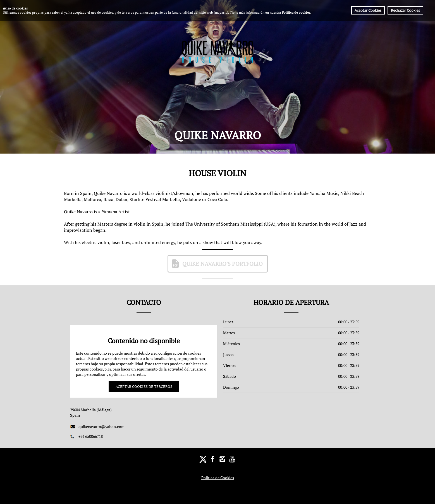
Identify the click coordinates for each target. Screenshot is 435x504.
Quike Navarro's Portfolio (217, 264)
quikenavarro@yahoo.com (101, 427)
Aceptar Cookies (368, 10)
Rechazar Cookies (405, 10)
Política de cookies (296, 12)
